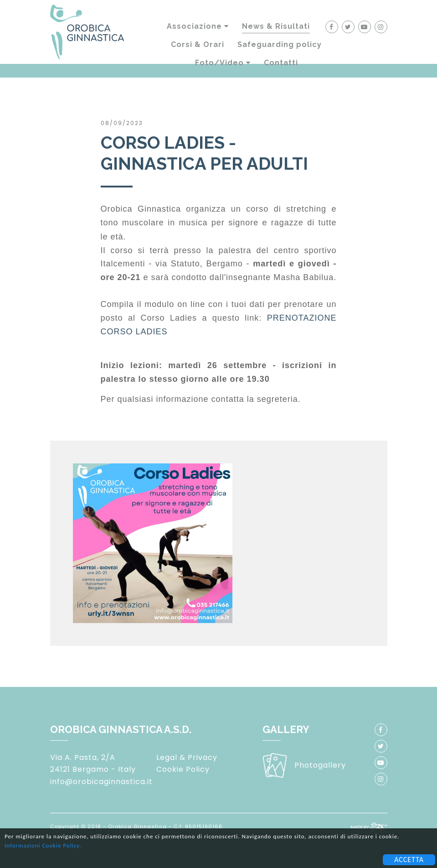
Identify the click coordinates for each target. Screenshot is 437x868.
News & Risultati (276, 26)
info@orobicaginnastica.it (101, 782)
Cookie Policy (183, 769)
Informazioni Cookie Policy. (43, 845)
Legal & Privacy (187, 757)
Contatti (281, 63)
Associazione (198, 26)
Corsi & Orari (198, 44)
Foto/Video (223, 63)
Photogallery (320, 765)
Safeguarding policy (280, 44)
